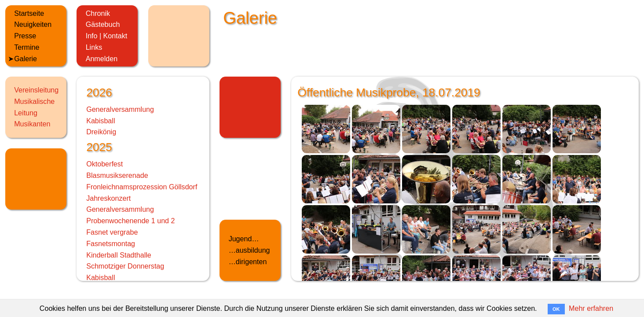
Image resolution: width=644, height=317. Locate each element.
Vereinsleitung (36, 90)
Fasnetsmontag (111, 243)
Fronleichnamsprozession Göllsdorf (142, 187)
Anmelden (102, 59)
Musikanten (32, 124)
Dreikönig (101, 132)
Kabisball (101, 121)
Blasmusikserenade (117, 175)
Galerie (26, 59)
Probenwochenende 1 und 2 (130, 221)
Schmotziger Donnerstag (125, 266)
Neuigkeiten (33, 24)
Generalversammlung (120, 109)
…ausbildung (249, 250)
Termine (27, 47)
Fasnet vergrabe (112, 232)
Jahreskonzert (108, 198)
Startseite (29, 13)
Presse (25, 36)
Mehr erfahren (591, 308)
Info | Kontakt (107, 36)
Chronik (98, 13)
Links (94, 47)
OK (556, 309)
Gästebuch (103, 24)
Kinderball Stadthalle (119, 255)
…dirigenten (248, 262)
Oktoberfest (104, 164)
